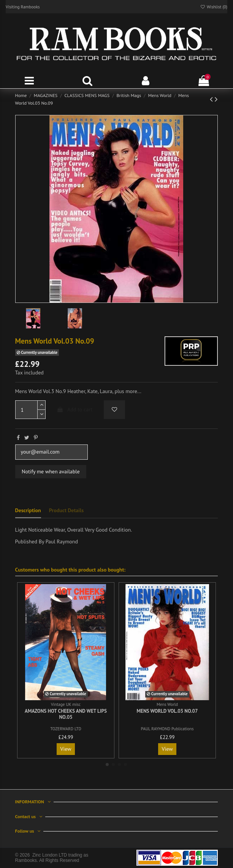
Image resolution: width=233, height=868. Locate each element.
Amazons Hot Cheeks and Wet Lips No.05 (66, 714)
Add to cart (74, 409)
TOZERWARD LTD (66, 729)
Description (28, 510)
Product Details (66, 510)
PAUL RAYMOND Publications (167, 729)
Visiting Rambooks (23, 7)
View (66, 749)
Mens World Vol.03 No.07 (167, 711)
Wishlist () (214, 7)
